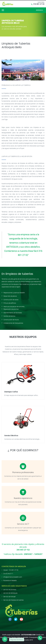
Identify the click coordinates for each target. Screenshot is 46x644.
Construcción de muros (11, 320)
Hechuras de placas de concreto (14, 307)
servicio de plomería (10, 590)
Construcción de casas (11, 300)
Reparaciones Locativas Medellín (14, 293)
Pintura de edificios (10, 303)
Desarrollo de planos (10, 296)
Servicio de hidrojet (9, 597)
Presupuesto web (35, 637)
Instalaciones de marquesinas (13, 323)
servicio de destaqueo (10, 593)
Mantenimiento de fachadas (13, 313)
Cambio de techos (9, 316)
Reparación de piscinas (11, 309)
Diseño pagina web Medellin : (12, 635)
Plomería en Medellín (10, 580)
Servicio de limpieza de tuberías (13, 600)
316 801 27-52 (39, 4)
